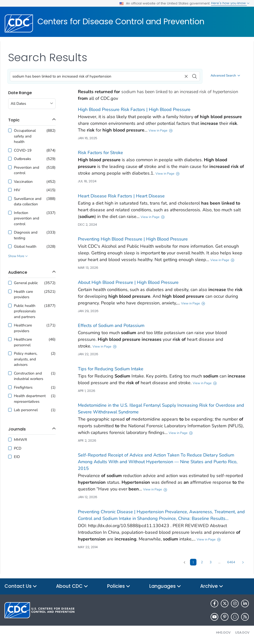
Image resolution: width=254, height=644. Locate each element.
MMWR (20, 440)
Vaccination (23, 182)
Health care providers (23, 294)
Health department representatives (30, 399)
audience (18, 272)
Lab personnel (26, 410)
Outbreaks (22, 159)
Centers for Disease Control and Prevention (121, 22)
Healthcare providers (23, 328)
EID (17, 457)
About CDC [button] (72, 586)
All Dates (18, 104)
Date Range (20, 93)
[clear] (186, 75)
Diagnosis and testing (26, 235)
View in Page (161, 131)
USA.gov (242, 632)
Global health (25, 246)
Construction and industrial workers (29, 376)
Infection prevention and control (27, 218)
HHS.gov (223, 632)
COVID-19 (23, 150)
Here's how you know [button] (230, 3)
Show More (18, 256)
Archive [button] (212, 586)
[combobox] (105, 76)
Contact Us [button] (21, 586)
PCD (18, 448)
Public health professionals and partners (25, 311)
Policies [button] (119, 586)
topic (14, 120)
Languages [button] (165, 586)
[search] (194, 75)
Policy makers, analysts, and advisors (26, 359)
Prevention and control (27, 170)
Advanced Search (225, 76)
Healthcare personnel (23, 342)
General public (26, 283)
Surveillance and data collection (28, 201)
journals (17, 429)
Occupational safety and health (25, 136)
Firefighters (23, 387)
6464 (231, 562)
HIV (17, 190)
